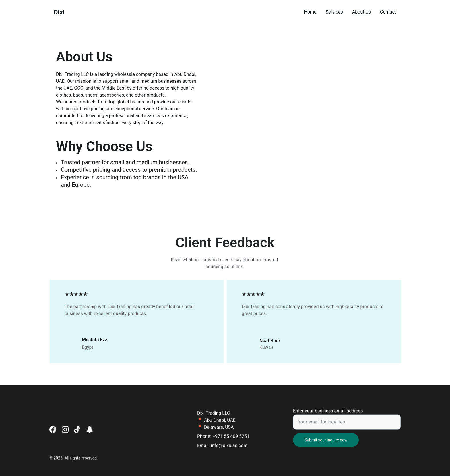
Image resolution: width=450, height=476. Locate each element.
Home (310, 12)
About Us (361, 12)
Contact (388, 12)
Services (334, 12)
